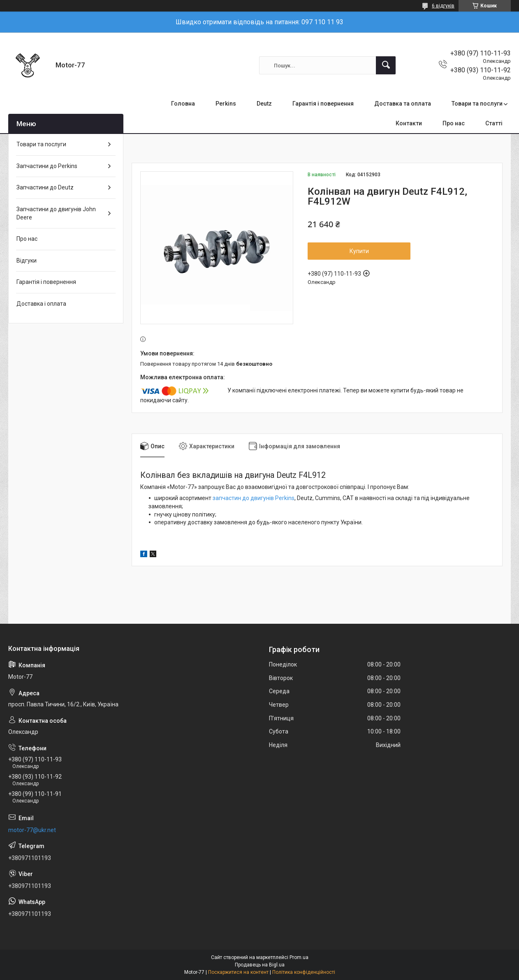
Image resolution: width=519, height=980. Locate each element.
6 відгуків (443, 6)
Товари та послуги (477, 104)
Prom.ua (299, 957)
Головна (183, 104)
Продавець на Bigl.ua (260, 965)
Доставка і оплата (41, 304)
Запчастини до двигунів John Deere (56, 213)
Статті (494, 123)
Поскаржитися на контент (238, 972)
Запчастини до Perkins (47, 166)
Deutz (264, 104)
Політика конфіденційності (304, 972)
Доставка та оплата (403, 104)
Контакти (409, 123)
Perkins (226, 104)
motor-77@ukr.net (32, 830)
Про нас (454, 123)
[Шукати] (386, 65)
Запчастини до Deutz (45, 187)
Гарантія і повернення (323, 104)
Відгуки (27, 261)
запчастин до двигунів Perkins (254, 498)
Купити (359, 251)
